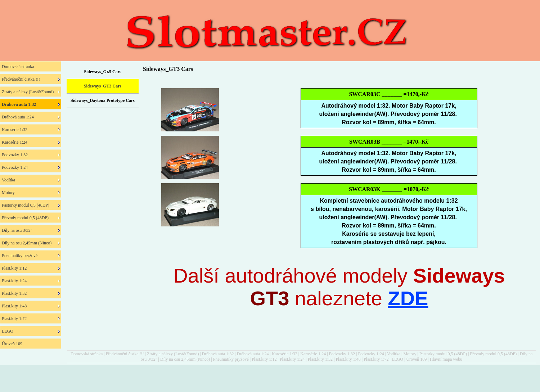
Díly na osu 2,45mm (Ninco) (185, 359)
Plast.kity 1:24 (292, 359)
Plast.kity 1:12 (264, 359)
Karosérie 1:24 (313, 354)
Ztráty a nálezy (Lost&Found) (173, 354)
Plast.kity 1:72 (376, 359)
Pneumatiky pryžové (231, 359)
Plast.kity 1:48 (348, 359)
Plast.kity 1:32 (320, 359)
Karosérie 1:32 (285, 354)
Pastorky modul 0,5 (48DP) (443, 354)
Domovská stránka (87, 354)
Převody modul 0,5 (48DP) (493, 354)
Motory (410, 354)
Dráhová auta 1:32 (218, 354)
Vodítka (394, 354)
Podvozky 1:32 (342, 354)
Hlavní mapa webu (446, 359)
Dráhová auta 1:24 (253, 354)
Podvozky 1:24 (371, 354)
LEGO (397, 359)
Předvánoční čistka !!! (125, 354)
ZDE (408, 298)
